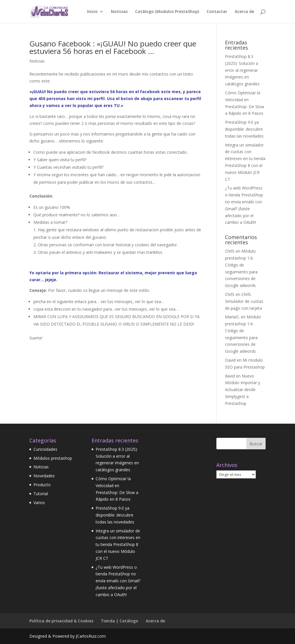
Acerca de (244, 12)
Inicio (92, 12)
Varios (39, 503)
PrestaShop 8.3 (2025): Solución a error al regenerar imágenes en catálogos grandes (242, 70)
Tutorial (41, 494)
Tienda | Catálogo (120, 621)
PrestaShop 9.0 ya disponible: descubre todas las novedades (244, 129)
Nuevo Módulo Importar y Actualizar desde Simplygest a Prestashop (243, 390)
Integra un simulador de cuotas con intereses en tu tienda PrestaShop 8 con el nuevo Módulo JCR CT (118, 545)
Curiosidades (45, 449)
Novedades (44, 476)
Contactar (217, 12)
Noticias (119, 12)
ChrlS (230, 251)
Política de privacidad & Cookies (61, 621)
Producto (42, 485)
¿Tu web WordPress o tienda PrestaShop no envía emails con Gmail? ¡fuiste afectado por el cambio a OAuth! (118, 581)
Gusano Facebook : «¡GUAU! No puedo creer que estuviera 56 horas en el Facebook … (113, 47)
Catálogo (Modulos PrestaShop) (167, 12)
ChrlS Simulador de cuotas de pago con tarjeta (244, 301)
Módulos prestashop (53, 458)
